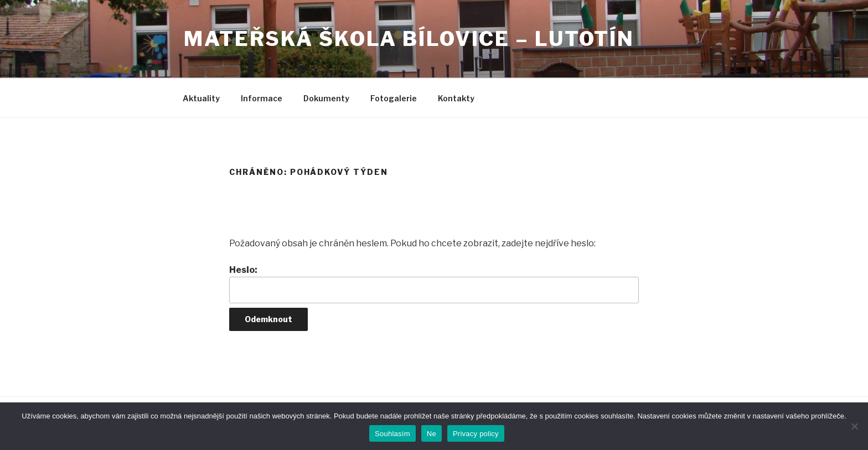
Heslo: (434, 284)
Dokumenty (326, 98)
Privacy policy (476, 434)
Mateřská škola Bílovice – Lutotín (409, 39)
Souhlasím (392, 434)
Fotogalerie (394, 98)
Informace (262, 98)
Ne (432, 434)
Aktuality (201, 98)
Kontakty (456, 98)
